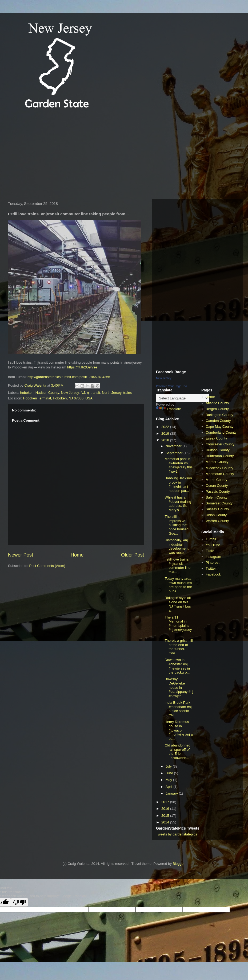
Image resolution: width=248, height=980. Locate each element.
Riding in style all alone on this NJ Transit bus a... (178, 604)
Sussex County (217, 509)
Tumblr (211, 539)
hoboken (27, 393)
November (174, 446)
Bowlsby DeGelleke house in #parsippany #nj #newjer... (179, 687)
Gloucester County (220, 444)
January (172, 793)
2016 (166, 809)
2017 (166, 802)
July (169, 766)
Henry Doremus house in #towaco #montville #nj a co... (179, 730)
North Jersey (112, 393)
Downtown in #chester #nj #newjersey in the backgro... (177, 666)
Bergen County (217, 409)
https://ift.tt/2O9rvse (82, 367)
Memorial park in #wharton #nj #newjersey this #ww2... (179, 465)
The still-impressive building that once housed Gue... (176, 525)
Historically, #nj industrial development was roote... (176, 546)
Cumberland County (221, 432)
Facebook (213, 574)
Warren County (217, 521)
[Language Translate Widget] (183, 398)
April (170, 787)
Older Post (133, 555)
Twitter (211, 568)
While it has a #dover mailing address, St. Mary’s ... (178, 504)
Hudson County (47, 393)
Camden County (218, 421)
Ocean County (217, 486)
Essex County (216, 438)
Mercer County (217, 462)
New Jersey (70, 393)
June (170, 773)
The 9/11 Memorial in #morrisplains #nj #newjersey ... (178, 626)
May (169, 780)
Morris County (216, 480)
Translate (169, 409)
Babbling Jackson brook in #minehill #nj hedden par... (178, 484)
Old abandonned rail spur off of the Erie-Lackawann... (177, 752)
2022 (166, 427)
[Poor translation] (19, 902)
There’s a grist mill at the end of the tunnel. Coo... (179, 647)
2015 (166, 816)
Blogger (179, 864)
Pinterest (212, 563)
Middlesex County (219, 468)
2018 (166, 440)
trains (127, 393)
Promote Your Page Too (171, 386)
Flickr (210, 551)
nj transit (93, 393)
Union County (216, 515)
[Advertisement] (101, 155)
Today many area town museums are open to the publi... (178, 585)
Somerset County (219, 503)
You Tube (213, 545)
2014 (166, 822)
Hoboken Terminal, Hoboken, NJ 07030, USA (58, 398)
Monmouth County (220, 474)
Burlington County (219, 415)
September (175, 453)
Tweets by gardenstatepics (177, 834)
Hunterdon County (220, 456)
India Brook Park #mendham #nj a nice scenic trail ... (178, 709)
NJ (83, 393)
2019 (166, 433)
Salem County (217, 497)
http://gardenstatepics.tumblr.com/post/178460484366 (69, 377)
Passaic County (218, 491)
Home (77, 555)
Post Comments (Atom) (47, 566)
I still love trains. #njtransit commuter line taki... (177, 566)
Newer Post (21, 555)
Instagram (213, 557)
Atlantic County (217, 403)
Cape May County (219, 427)
